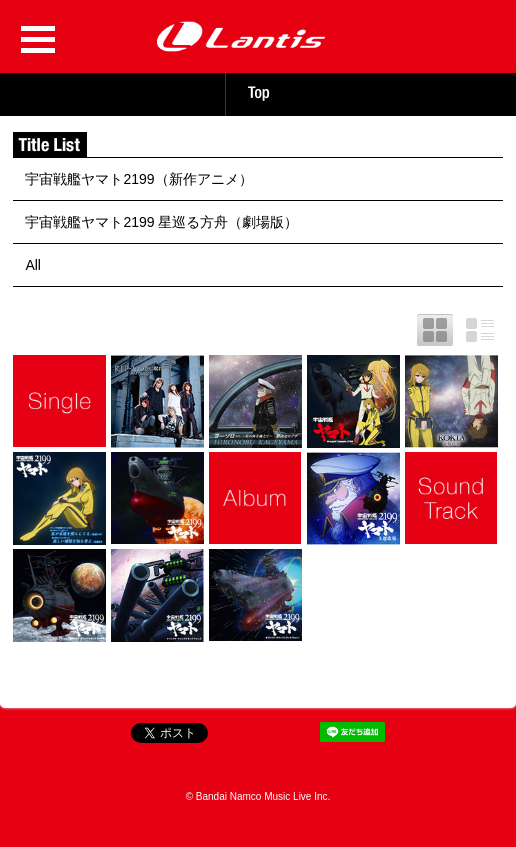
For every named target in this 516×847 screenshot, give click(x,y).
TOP (258, 93)
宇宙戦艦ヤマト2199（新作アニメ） (138, 179)
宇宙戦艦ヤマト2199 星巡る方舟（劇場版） (161, 222)
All (33, 265)
